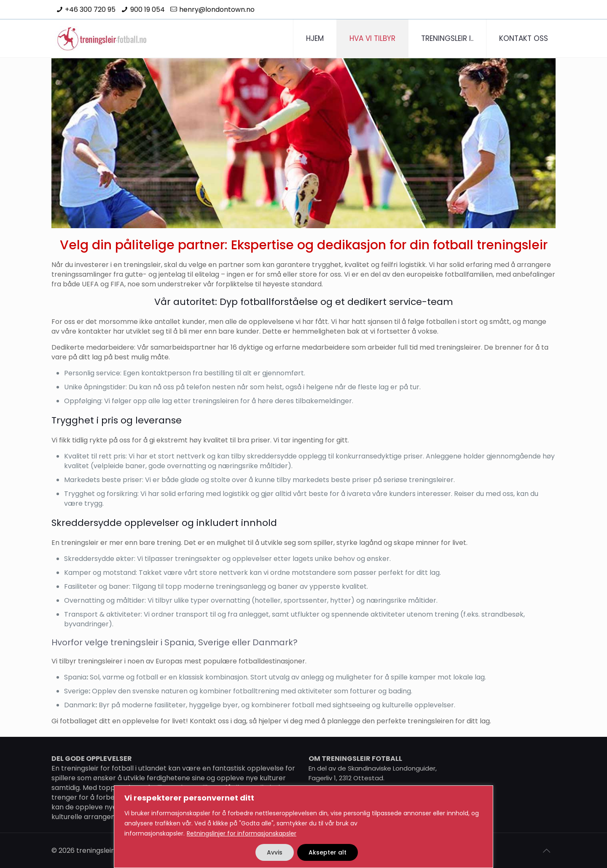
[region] (303, 827)
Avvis (275, 852)
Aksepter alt (328, 852)
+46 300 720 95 (90, 9)
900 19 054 (148, 9)
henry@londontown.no (217, 9)
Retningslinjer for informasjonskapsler (242, 833)
